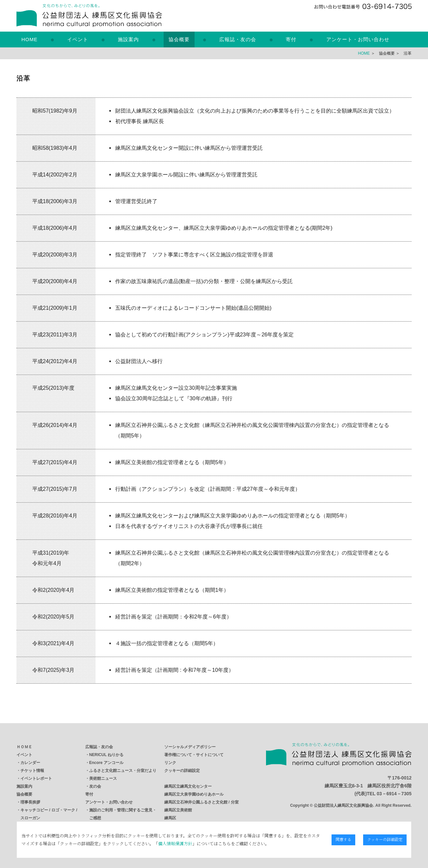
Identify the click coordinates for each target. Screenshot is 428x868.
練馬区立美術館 (178, 810)
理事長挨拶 (30, 802)
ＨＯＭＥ (24, 747)
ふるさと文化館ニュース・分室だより (123, 771)
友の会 (95, 786)
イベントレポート (36, 778)
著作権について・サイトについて (194, 755)
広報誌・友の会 (238, 39)
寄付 (291, 39)
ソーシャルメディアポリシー (190, 747)
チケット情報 (32, 771)
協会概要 (179, 39)
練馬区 (170, 818)
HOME (29, 39)
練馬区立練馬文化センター (188, 786)
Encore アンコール (106, 763)
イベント (78, 39)
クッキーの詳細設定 (182, 771)
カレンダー (30, 763)
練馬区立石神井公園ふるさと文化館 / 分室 (201, 802)
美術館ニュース (103, 778)
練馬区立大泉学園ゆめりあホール (194, 794)
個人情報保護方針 (171, 843)
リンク (170, 763)
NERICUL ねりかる (106, 755)
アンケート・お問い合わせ (358, 39)
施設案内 (128, 39)
